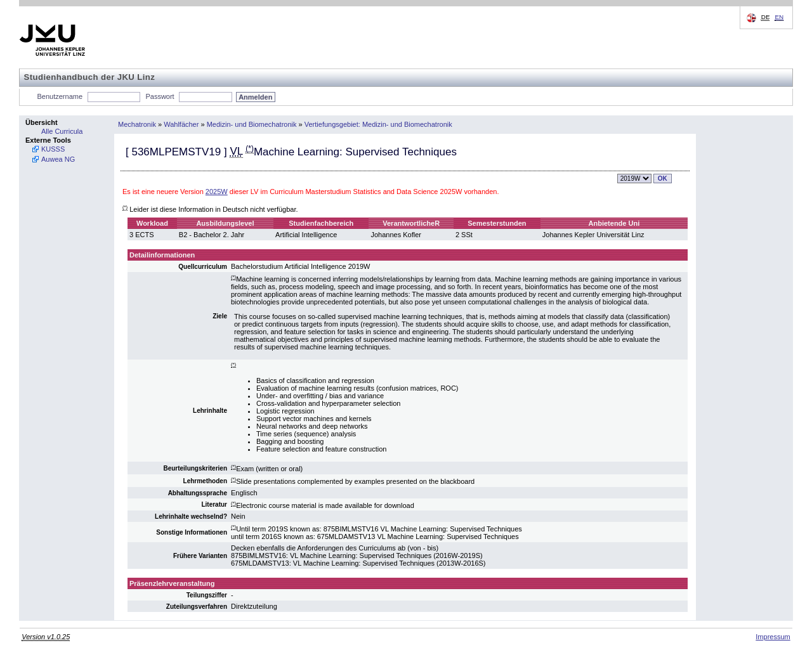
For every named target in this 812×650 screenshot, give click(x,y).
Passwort (160, 96)
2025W (217, 192)
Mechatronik (137, 124)
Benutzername (60, 96)
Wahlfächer (181, 124)
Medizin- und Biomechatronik (252, 124)
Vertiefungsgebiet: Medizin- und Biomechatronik (378, 124)
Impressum (773, 637)
